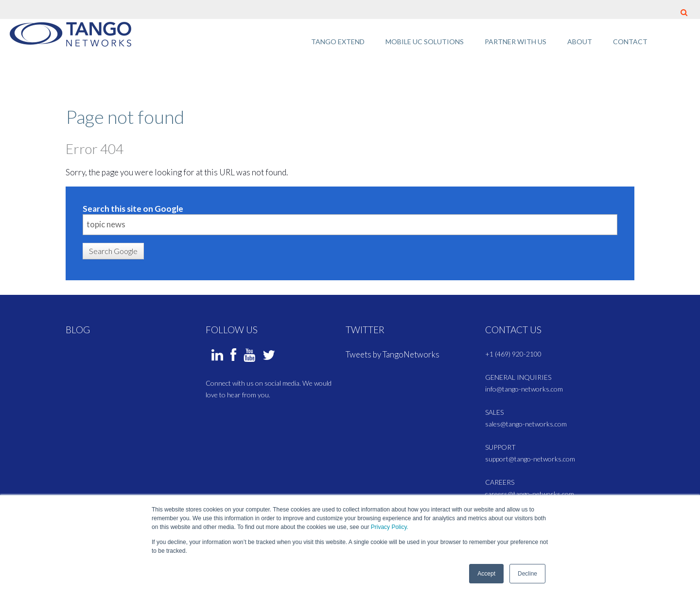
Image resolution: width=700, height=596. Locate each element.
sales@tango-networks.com (526, 424)
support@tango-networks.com (530, 459)
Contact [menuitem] (630, 42)
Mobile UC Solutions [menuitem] (425, 42)
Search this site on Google (133, 209)
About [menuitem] (580, 42)
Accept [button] (486, 574)
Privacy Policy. (390, 528)
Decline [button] (527, 574)
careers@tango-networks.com (530, 494)
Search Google (113, 251)
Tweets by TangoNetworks (393, 354)
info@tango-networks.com (524, 389)
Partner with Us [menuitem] (516, 42)
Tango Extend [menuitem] (338, 42)
